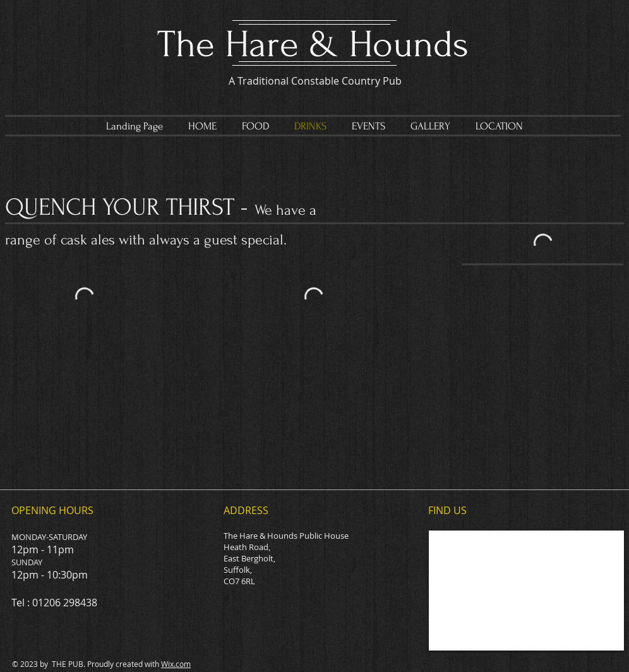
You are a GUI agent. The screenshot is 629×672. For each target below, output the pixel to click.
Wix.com (176, 664)
